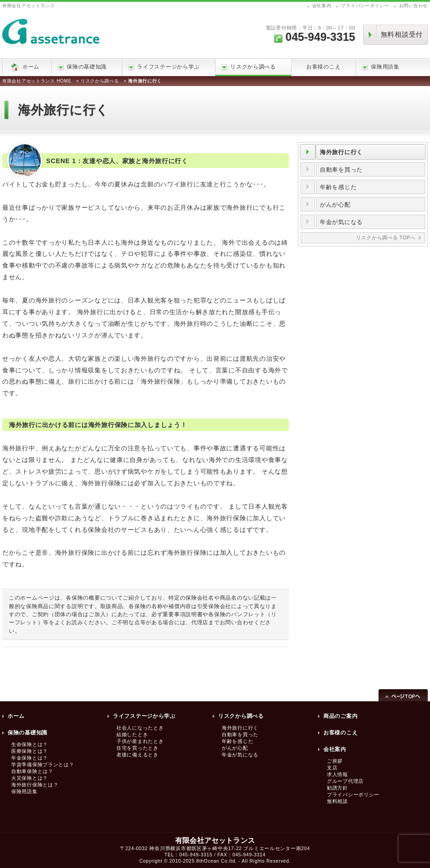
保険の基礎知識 (82, 67)
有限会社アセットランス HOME (37, 81)
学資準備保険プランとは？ (43, 764)
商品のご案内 (340, 716)
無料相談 (338, 801)
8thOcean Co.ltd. (216, 861)
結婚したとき (132, 734)
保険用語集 (381, 67)
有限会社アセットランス (29, 6)
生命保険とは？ (30, 744)
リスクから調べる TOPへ (386, 238)
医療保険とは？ (30, 751)
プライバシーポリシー (365, 6)
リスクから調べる (249, 67)
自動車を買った (341, 170)
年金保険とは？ (30, 758)
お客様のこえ (323, 67)
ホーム (31, 67)
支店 (332, 768)
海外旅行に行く (341, 152)
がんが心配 (335, 205)
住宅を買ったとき (138, 748)
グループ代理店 (345, 781)
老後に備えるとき (138, 755)
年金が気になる (341, 222)
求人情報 (338, 774)
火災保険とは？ (30, 778)
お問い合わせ (413, 6)
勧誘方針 (338, 788)
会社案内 (322, 6)
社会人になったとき (140, 728)
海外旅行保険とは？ (35, 785)
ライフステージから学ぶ (164, 67)
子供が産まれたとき (140, 741)
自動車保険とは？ (32, 771)
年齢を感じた (338, 187)
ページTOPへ (403, 694)
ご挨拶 (335, 761)
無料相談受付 (402, 34)
